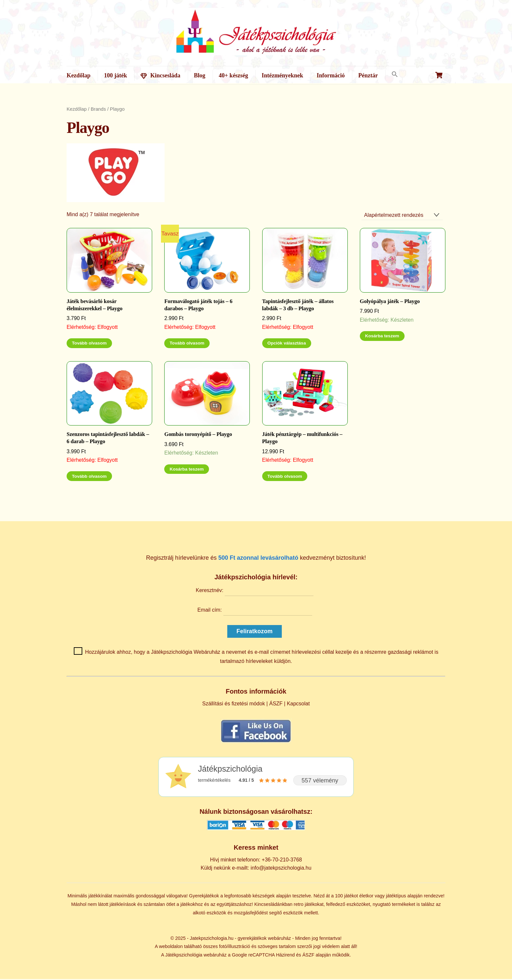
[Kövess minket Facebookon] (256, 743)
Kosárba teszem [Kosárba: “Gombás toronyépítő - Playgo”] (187, 470)
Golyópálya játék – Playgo (390, 303)
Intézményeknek (282, 75)
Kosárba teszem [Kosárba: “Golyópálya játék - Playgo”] (382, 337)
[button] (395, 75)
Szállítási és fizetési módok (233, 705)
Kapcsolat (298, 705)
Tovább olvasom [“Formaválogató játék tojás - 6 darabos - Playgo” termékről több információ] (187, 344)
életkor (366, 897)
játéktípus (396, 897)
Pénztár (368, 75)
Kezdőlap (79, 75)
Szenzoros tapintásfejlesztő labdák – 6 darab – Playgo (108, 439)
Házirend (285, 956)
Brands (98, 110)
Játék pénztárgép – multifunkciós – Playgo (302, 439)
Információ (331, 75)
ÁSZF (276, 705)
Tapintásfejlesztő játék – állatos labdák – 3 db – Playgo (298, 306)
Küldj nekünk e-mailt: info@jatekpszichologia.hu (256, 869)
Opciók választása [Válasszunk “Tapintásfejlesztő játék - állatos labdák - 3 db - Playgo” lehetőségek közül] (287, 344)
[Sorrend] (402, 216)
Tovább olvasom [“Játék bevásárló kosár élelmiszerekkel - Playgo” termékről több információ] (89, 344)
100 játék (115, 75)
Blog (200, 75)
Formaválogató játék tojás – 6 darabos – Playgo (198, 306)
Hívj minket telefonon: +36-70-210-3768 (256, 861)
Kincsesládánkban (273, 906)
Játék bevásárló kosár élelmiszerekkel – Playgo (95, 306)
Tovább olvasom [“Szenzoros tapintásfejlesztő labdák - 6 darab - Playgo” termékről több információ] (89, 477)
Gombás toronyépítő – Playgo (198, 435)
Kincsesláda (160, 75)
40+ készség (233, 75)
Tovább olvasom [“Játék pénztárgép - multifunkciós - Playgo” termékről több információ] (285, 477)
